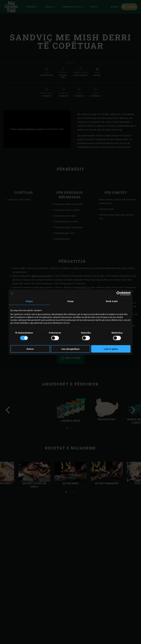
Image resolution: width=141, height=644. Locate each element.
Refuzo (30, 349)
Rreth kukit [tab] (112, 301)
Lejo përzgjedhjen (71, 349)
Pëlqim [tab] (29, 301)
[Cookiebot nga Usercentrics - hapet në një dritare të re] (118, 293)
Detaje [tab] (70, 301)
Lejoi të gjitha (111, 349)
